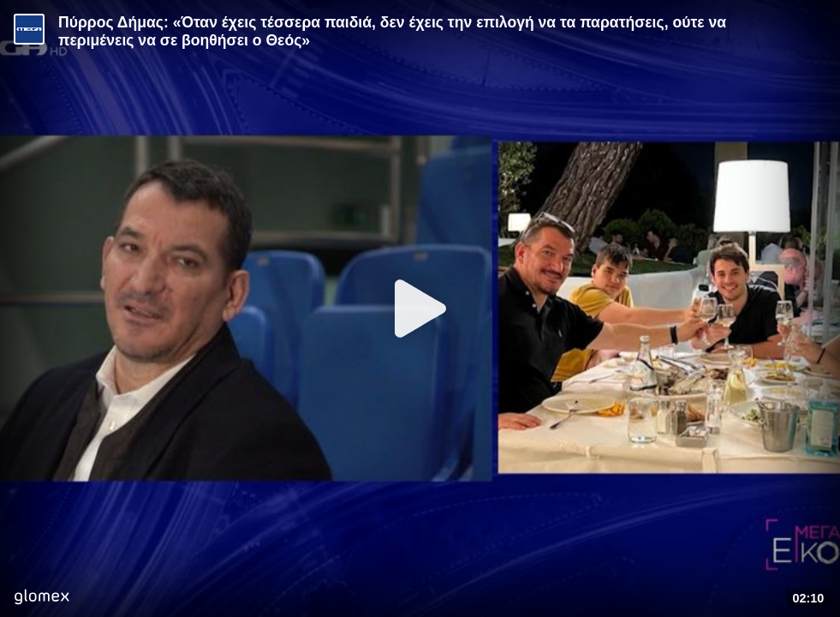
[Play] (420, 308)
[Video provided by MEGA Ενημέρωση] (29, 29)
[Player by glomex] (42, 599)
